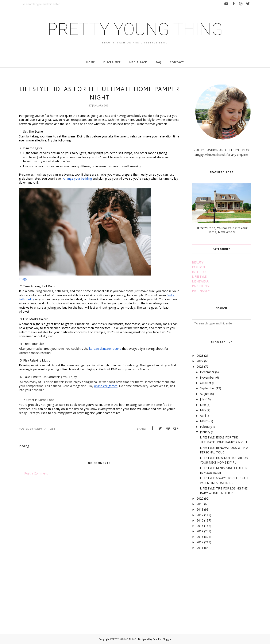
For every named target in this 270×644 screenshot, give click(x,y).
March (204, 421)
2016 (200, 520)
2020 (200, 498)
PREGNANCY (201, 291)
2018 (200, 509)
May (203, 410)
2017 (200, 515)
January (205, 432)
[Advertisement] (224, 587)
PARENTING (200, 286)
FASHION (198, 267)
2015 (200, 526)
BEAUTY (198, 262)
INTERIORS (200, 272)
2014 (200, 531)
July (202, 399)
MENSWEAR (200, 281)
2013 (200, 537)
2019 (200, 504)
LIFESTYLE (199, 276)
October (206, 383)
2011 (200, 548)
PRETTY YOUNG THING (135, 29)
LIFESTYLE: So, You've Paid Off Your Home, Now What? (221, 230)
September (207, 388)
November (207, 377)
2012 (200, 542)
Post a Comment (36, 473)
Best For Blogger (162, 639)
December (207, 372)
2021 (200, 366)
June (203, 405)
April (203, 416)
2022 (200, 361)
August (205, 394)
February (206, 427)
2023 (200, 356)
